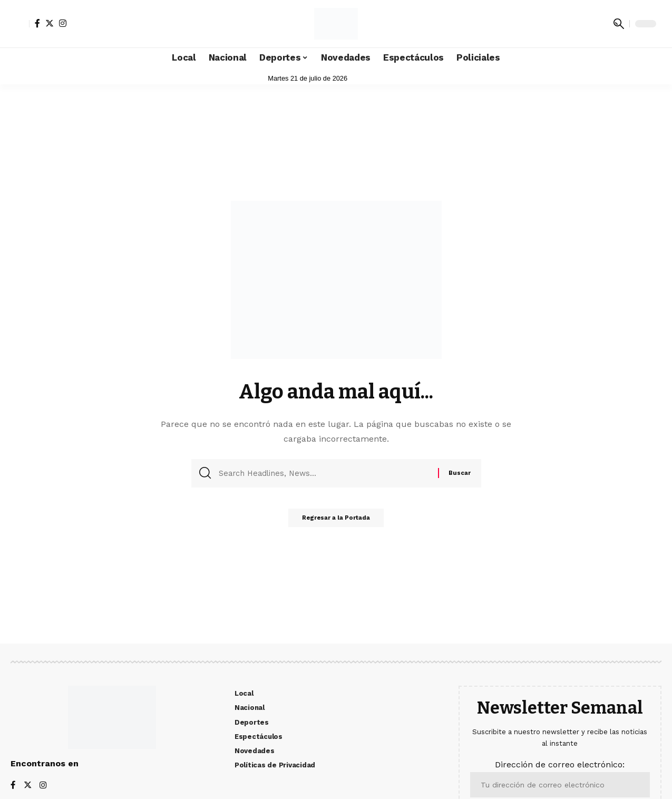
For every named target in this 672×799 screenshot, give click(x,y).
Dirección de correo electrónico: (560, 778)
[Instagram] (63, 23)
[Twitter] (50, 23)
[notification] (603, 24)
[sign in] (20, 24)
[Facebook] (37, 23)
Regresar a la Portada (336, 521)
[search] (619, 24)
